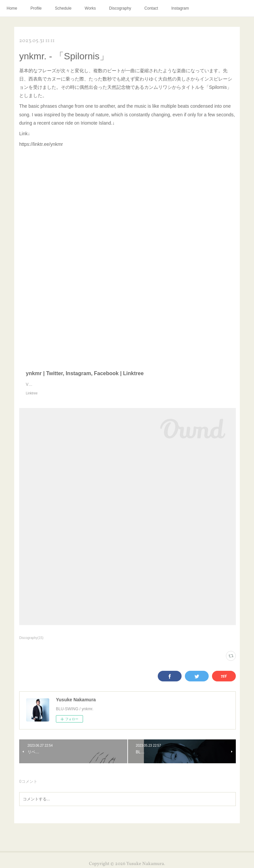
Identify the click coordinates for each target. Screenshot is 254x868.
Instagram (180, 8)
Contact (151, 8)
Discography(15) (31, 638)
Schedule (63, 8)
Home (12, 8)
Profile (36, 8)
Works (90, 8)
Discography (120, 8)
